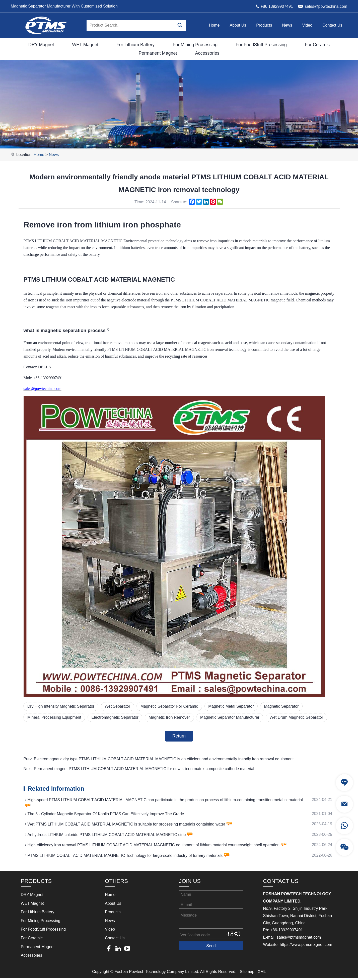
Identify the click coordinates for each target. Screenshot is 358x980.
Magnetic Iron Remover (171, 718)
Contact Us (332, 25)
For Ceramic (317, 45)
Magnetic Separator (285, 706)
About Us (238, 25)
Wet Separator (119, 706)
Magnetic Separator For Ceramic (171, 706)
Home (214, 25)
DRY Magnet (41, 45)
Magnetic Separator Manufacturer (233, 718)
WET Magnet (85, 45)
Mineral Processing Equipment (55, 718)
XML (262, 973)
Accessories (207, 53)
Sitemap (247, 973)
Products (264, 25)
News (287, 25)
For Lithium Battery (135, 45)
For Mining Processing (195, 45)
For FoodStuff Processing (261, 45)
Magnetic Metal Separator (234, 706)
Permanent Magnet (158, 53)
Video (307, 25)
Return (179, 737)
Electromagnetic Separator (116, 718)
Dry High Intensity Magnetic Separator (61, 706)
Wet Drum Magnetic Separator (300, 718)
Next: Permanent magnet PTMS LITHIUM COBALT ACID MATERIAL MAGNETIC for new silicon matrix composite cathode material (140, 769)
